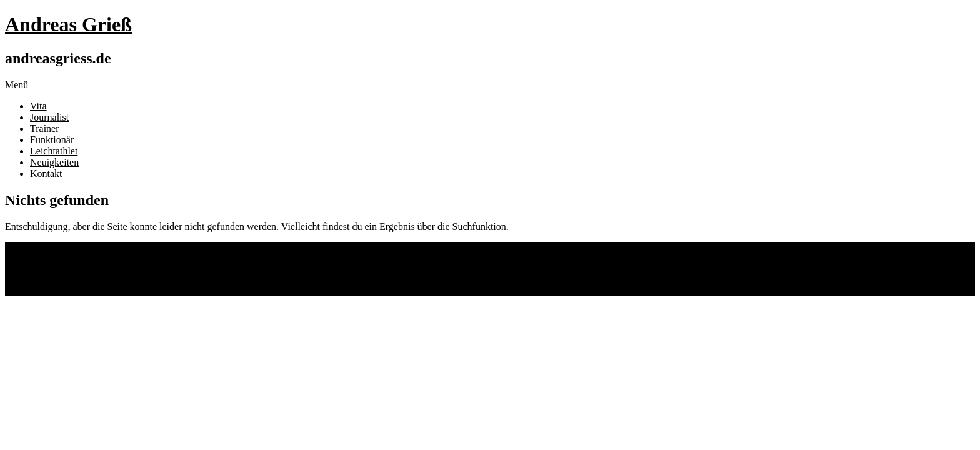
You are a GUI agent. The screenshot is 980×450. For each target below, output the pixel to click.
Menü (17, 85)
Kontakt (46, 173)
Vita (38, 106)
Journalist (49, 117)
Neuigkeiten (54, 162)
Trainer (45, 128)
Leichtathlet (54, 151)
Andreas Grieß (68, 24)
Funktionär (52, 140)
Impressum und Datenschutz (87, 269)
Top (13, 290)
